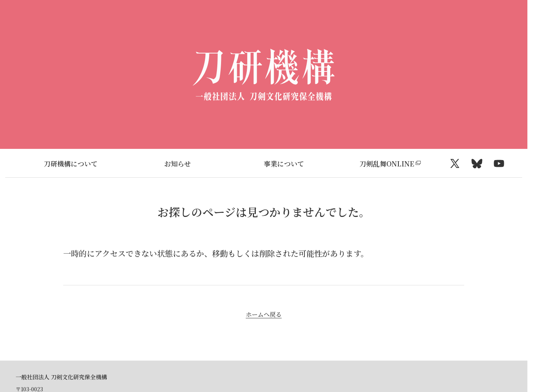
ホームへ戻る (264, 314)
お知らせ (177, 163)
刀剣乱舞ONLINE (387, 163)
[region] (264, 163)
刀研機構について (71, 163)
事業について (284, 163)
